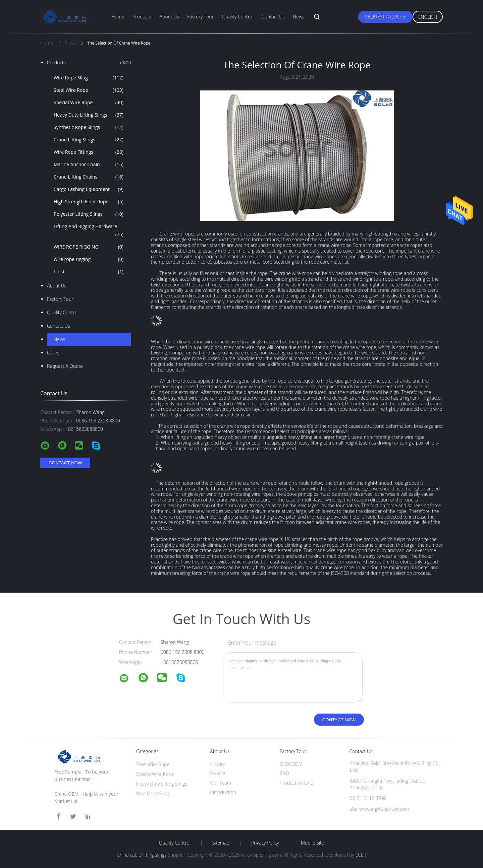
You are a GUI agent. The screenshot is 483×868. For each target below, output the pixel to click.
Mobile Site (312, 843)
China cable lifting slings (142, 855)
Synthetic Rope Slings (89, 127)
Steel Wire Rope (89, 90)
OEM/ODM (291, 764)
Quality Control (237, 17)
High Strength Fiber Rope (89, 202)
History (218, 764)
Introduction (223, 792)
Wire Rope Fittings (89, 152)
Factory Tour (200, 17)
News (299, 17)
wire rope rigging (89, 259)
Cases (53, 353)
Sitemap (221, 843)
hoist (89, 272)
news (59, 339)
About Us (169, 17)
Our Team (221, 783)
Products (142, 17)
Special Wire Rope (89, 103)
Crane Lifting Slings (89, 140)
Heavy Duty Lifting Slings (89, 115)
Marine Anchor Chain (89, 164)
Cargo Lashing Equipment (89, 189)
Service (218, 773)
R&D (284, 773)
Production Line (296, 783)
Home (118, 17)
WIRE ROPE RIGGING (89, 247)
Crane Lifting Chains (89, 177)
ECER (361, 855)
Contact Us (273, 17)
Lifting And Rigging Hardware (89, 231)
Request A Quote (385, 17)
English (428, 17)
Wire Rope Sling (89, 78)
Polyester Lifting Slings (89, 214)
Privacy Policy (265, 843)
